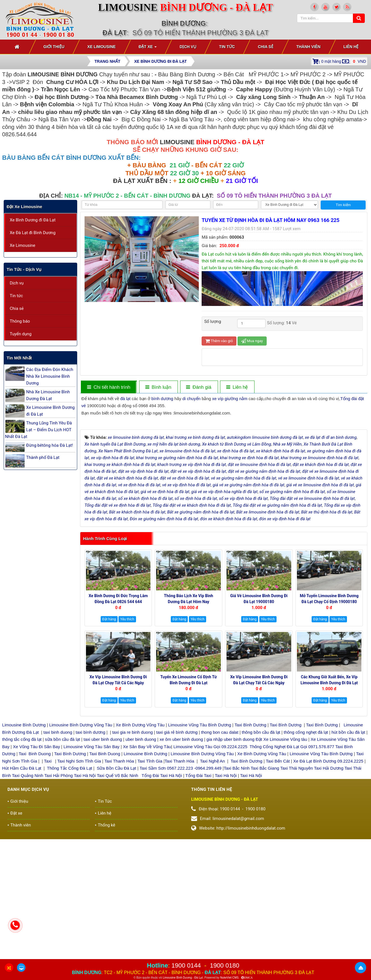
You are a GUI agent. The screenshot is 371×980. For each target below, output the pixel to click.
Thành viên (21, 945)
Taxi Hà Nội (85, 895)
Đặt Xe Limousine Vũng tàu (281, 859)
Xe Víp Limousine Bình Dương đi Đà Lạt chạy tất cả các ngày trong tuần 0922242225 (118, 803)
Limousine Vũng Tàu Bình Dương (199, 845)
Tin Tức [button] (227, 47)
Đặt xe (16, 933)
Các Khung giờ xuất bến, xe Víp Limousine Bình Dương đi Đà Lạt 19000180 (329, 803)
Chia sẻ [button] (266, 47)
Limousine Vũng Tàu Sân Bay (91, 866)
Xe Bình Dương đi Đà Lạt (33, 220)
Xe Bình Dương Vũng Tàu (141, 845)
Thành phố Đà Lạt (43, 457)
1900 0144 (186, 965)
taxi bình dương (91, 852)
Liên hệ (105, 933)
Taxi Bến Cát (278, 881)
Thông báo (20, 321)
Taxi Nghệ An (212, 881)
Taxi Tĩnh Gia (149, 881)
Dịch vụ (17, 283)
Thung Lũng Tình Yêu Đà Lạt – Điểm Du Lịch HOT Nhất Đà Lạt (39, 430)
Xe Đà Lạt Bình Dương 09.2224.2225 (328, 881)
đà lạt (125, 399)
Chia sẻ (17, 308)
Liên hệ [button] (351, 47)
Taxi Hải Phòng (59, 895)
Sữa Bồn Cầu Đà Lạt (116, 888)
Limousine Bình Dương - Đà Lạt (183, 978)
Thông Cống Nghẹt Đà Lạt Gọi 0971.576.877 (292, 866)
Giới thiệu (19, 921)
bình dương (162, 399)
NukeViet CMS (229, 978)
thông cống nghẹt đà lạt (306, 852)
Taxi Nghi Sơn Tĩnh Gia (79, 881)
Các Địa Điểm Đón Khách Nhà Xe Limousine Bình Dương (50, 376)
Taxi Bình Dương (250, 845)
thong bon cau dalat (220, 852)
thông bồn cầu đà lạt (260, 852)
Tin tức (17, 296)
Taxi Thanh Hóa (119, 881)
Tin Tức (105, 921)
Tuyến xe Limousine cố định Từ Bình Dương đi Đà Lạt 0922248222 (189, 803)
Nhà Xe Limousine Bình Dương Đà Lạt (48, 395)
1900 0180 (225, 965)
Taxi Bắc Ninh (237, 888)
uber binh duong (141, 859)
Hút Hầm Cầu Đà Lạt (22, 888)
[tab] (109, 387)
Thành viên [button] (309, 47)
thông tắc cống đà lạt (22, 859)
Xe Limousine (23, 245)
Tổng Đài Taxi (199, 895)
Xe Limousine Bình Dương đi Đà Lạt (51, 411)
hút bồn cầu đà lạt (349, 852)
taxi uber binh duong (103, 859)
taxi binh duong (58, 852)
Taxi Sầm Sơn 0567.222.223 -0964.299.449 (180, 888)
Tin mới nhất (19, 358)
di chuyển (191, 399)
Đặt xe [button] (148, 48)
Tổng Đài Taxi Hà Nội (162, 895)
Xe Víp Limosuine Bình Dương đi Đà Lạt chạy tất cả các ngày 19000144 (259, 803)
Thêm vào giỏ (219, 341)
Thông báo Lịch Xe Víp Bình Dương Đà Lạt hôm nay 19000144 (189, 722)
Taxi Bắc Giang (265, 888)
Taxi (48, 881)
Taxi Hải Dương (329, 888)
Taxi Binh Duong (35, 874)
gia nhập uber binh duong (230, 859)
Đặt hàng (109, 739)
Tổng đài (349, 399)
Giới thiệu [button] (54, 47)
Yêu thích (127, 739)
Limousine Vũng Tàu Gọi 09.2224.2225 (210, 866)
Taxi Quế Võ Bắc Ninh (118, 895)
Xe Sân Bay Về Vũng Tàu (147, 866)
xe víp (218, 399)
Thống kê (107, 945)
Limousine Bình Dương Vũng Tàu (81, 845)
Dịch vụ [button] (188, 47)
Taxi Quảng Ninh (28, 895)
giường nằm (236, 399)
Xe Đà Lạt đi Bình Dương (33, 233)
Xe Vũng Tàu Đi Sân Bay (37, 866)
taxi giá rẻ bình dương (176, 852)
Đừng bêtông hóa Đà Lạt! (50, 445)
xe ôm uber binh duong (181, 859)
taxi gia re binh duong (133, 852)
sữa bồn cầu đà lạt (62, 859)
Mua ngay (252, 341)
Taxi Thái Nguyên (297, 888)
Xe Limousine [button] (102, 47)
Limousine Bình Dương (24, 845)
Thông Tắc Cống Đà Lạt (70, 888)
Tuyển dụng (21, 334)
